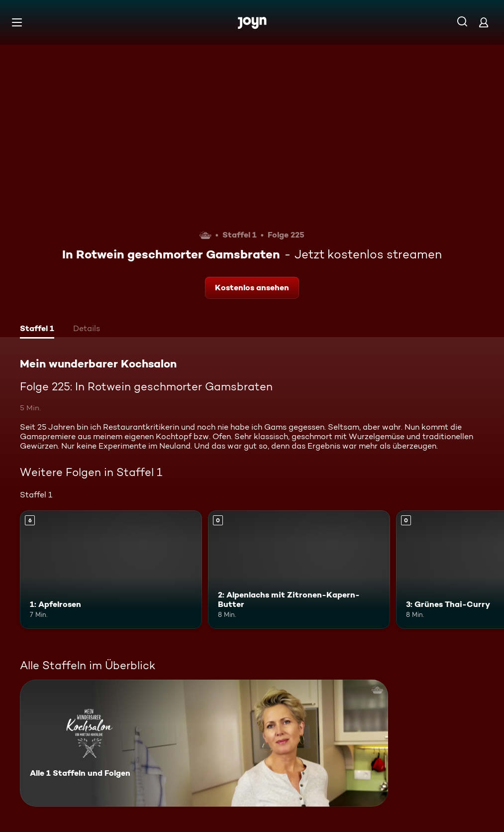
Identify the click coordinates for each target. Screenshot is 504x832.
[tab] (37, 330)
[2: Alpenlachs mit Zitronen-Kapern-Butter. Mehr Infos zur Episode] (299, 570)
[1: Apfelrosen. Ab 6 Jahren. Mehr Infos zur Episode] (111, 570)
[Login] (484, 22)
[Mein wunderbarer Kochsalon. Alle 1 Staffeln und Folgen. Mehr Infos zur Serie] (204, 743)
